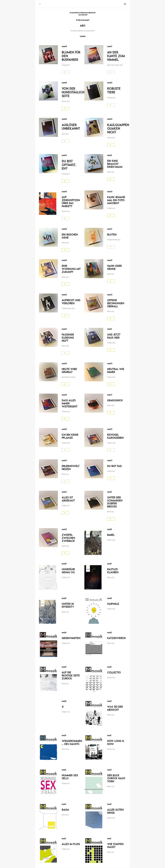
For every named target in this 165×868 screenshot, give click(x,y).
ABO (83, 26)
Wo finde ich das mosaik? (83, 20)
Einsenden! (82, 36)
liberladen (83, 13)
